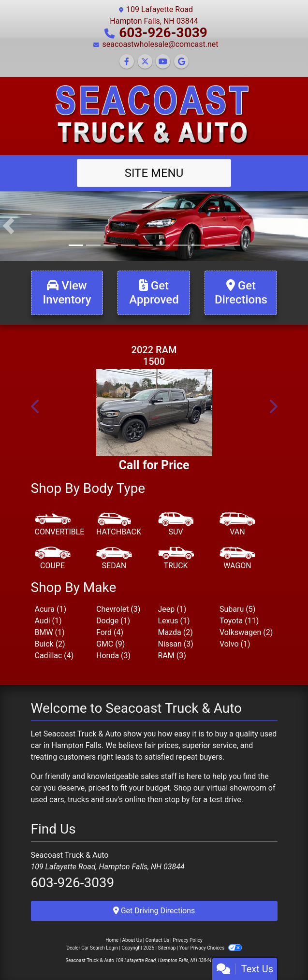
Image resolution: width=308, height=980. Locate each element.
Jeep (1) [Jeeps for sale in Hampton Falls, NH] (172, 609)
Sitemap (167, 948)
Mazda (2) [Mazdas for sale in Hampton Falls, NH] (176, 632)
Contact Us (157, 940)
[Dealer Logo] (154, 115)
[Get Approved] (154, 293)
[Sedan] (114, 559)
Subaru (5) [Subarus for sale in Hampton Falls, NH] (237, 609)
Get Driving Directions (154, 911)
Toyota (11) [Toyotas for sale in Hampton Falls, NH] (239, 621)
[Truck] (176, 559)
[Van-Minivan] (237, 525)
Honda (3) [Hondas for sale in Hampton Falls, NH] (113, 656)
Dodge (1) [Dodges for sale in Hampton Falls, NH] (113, 621)
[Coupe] (53, 559)
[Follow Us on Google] (181, 62)
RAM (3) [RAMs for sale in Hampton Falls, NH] (172, 656)
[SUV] (176, 525)
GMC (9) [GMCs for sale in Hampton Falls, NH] (110, 644)
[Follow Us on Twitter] (145, 62)
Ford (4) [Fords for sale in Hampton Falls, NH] (110, 632)
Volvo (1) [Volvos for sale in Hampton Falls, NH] (235, 644)
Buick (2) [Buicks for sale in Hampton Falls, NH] (50, 644)
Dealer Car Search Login (92, 948)
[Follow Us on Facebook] (127, 62)
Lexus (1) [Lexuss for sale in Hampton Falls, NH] (174, 621)
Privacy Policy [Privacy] (188, 940)
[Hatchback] (119, 525)
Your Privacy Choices (211, 948)
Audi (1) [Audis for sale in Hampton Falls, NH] (48, 621)
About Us (132, 940)
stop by (177, 800)
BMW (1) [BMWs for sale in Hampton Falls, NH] (50, 632)
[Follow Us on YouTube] (163, 62)
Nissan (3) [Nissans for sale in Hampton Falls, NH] (176, 644)
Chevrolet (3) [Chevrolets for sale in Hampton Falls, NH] (118, 609)
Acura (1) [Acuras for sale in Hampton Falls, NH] (51, 609)
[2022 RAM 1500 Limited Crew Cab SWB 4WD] (154, 413)
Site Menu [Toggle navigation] (154, 173)
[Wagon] (237, 559)
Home (112, 940)
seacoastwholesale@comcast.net (160, 44)
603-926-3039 (163, 33)
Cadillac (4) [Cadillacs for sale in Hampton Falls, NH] (54, 656)
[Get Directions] (241, 293)
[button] (8, 226)
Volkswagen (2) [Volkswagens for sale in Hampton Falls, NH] (246, 632)
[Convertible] (60, 525)
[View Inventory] (67, 293)
